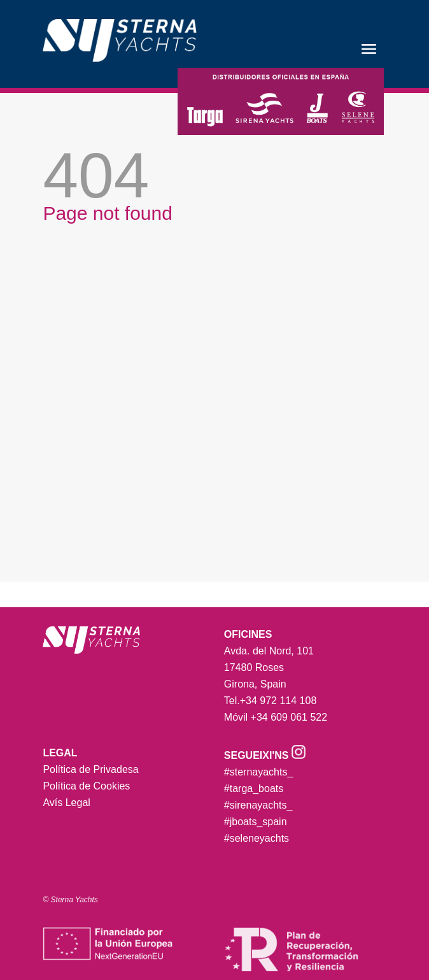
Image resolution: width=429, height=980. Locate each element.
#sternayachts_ (259, 772)
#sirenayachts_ (258, 805)
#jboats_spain (256, 822)
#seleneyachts (257, 838)
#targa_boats (254, 789)
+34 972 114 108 (278, 701)
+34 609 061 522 (289, 717)
